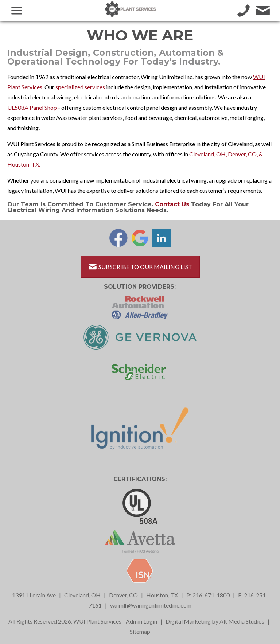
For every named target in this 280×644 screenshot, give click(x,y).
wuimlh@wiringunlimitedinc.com (151, 605)
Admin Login (141, 621)
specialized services (80, 87)
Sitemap (140, 631)
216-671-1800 (211, 595)
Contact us (172, 204)
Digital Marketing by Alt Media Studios (215, 621)
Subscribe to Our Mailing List (140, 267)
